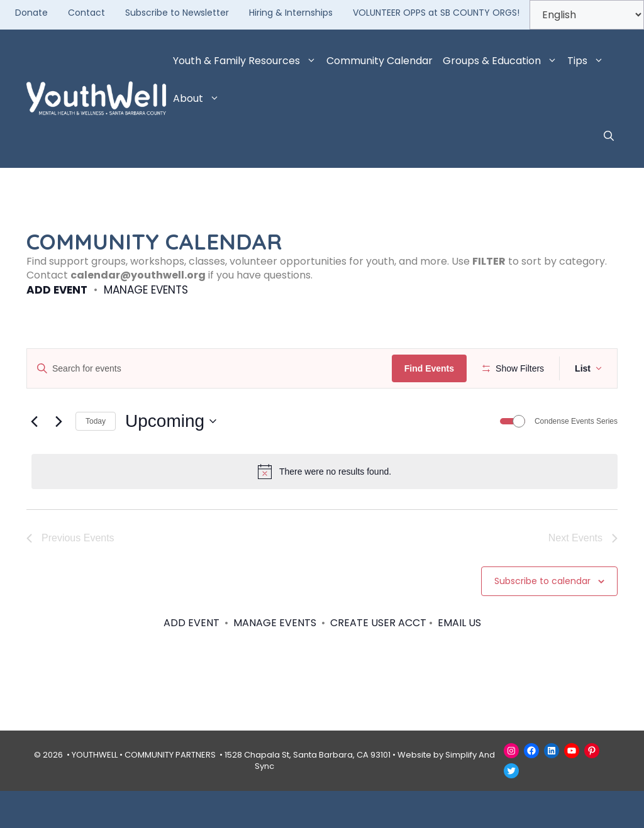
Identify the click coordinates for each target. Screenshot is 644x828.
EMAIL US (459, 659)
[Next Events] (58, 458)
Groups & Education (502, 61)
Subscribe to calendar (542, 618)
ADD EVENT (57, 290)
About (199, 99)
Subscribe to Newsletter (177, 13)
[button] (609, 136)
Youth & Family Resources (247, 61)
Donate (31, 13)
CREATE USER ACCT (378, 659)
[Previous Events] (34, 458)
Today (96, 458)
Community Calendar (380, 61)
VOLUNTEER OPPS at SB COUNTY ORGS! (436, 13)
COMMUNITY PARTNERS (170, 791)
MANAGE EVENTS (146, 290)
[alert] (325, 509)
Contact (86, 13)
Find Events (433, 368)
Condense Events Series (576, 458)
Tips (588, 61)
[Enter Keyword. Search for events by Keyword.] (211, 369)
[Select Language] (587, 15)
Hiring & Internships (291, 13)
